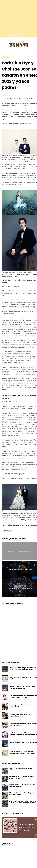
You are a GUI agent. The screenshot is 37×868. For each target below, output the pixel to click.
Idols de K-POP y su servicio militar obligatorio (21, 769)
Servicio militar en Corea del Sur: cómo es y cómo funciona (22, 786)
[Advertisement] (17, 17)
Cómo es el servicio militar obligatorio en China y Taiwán (22, 794)
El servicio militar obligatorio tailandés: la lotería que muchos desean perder (22, 802)
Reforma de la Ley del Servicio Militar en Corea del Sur (22, 777)
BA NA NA (27, 123)
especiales (6, 57)
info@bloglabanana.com (10, 36)
